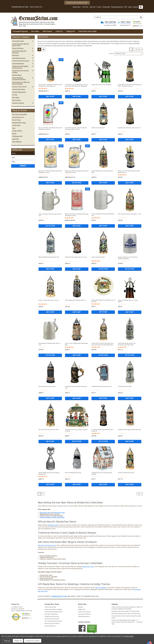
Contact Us (59, 31)
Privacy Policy (129, 636)
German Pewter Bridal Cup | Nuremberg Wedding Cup (49, 473)
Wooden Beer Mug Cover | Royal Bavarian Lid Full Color (103, 301)
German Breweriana (18, 64)
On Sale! (15, 95)
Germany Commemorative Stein (126, 473)
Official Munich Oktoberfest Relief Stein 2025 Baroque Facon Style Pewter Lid (50, 85)
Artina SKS (16, 139)
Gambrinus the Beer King (52, 616)
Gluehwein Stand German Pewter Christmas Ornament (76, 430)
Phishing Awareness (117, 7)
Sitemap (80, 607)
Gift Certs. (85, 7)
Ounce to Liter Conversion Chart (77, 3)
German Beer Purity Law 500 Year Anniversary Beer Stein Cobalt (127, 344)
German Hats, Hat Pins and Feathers (20, 72)
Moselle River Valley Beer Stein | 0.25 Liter (129, 128)
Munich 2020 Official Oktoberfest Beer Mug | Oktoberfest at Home (77, 215)
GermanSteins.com (18, 117)
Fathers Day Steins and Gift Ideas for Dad (21, 45)
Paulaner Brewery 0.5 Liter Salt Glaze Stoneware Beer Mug (128, 258)
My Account (77, 7)
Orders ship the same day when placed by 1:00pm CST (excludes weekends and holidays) (127, 608)
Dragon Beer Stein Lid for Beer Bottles (102, 85)
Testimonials (106, 7)
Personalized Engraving (20, 31)
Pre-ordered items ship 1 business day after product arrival (126, 617)
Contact (99, 7)
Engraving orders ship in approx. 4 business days (125, 611)
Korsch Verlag (16, 120)
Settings (7, 641)
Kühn (14, 128)
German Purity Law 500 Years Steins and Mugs (21, 83)
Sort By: (111, 54)
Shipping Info (71, 31)
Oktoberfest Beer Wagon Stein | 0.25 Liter (76, 257)
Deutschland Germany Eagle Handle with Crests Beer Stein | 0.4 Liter (76, 129)
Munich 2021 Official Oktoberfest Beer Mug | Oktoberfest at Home (50, 172)
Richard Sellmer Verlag (19, 123)
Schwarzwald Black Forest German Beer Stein (102, 172)
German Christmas (18, 48)
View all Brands (17, 142)
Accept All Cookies (33, 641)
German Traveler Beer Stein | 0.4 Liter (49, 300)
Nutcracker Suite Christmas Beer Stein (49, 430)
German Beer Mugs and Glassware (19, 52)
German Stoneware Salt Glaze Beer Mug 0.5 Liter (103, 215)
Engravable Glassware (19, 58)
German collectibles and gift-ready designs (52, 517)
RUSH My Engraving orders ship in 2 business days (126, 614)
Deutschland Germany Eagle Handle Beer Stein (76, 387)
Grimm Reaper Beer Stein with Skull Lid (75, 300)
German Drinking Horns (19, 92)
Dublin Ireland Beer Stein (98, 257)
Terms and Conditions (84, 614)
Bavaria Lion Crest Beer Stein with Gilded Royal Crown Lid (129, 172)
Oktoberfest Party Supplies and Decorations (20, 67)
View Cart (93, 7)
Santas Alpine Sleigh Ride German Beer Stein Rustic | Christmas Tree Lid (130, 85)
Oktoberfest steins (53, 525)
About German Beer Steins (52, 624)
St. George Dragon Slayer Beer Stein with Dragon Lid (102, 430)
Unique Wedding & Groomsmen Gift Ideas (19, 79)
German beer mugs (59, 513)
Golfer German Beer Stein (98, 128)
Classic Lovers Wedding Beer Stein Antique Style (76, 344)
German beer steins (45, 513)
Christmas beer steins (88, 567)
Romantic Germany (18, 103)
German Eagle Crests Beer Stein (47, 386)
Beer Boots (16, 55)
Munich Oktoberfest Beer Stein (73, 473)
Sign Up (136, 7)
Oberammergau (17, 75)
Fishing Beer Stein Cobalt (125, 386)
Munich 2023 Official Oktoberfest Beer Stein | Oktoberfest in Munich (50, 129)
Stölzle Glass (16, 125)
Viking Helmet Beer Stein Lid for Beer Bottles (128, 301)
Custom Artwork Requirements (53, 612)
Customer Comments (84, 612)
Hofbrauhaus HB (17, 136)
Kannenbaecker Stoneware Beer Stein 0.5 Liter (49, 344)
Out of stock (77, 183)
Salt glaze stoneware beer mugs (47, 545)
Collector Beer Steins (19, 89)
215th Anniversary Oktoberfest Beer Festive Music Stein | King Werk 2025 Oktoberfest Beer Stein (76, 86)
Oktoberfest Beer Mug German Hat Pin (102, 386)
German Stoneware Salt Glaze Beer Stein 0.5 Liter (50, 215)
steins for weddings (101, 588)
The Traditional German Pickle (53, 621)
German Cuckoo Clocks (19, 87)
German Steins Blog (50, 607)
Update (23, 166)
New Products (47, 31)
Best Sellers (35, 31)
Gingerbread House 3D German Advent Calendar (102, 473)
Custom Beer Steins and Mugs (53, 609)
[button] (23, 153)
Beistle (14, 134)
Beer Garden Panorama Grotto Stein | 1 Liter (129, 214)
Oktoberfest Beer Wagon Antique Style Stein (129, 430)
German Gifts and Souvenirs (21, 61)
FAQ (126, 7)
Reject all (18, 641)
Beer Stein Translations (51, 614)
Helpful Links (82, 609)
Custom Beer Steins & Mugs (87, 31)
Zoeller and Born (17, 131)
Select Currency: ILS (37, 7)
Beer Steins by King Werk (20, 115)
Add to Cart (50, 96)
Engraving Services (50, 626)
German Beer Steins (18, 41)
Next (140, 49)
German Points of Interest (52, 619)
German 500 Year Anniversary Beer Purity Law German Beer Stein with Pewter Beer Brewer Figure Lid (102, 344)
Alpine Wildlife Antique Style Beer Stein (49, 257)
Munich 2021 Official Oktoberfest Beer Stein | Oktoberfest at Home (77, 172)
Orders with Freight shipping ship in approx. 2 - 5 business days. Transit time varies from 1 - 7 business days (127, 622)
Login (129, 7)
